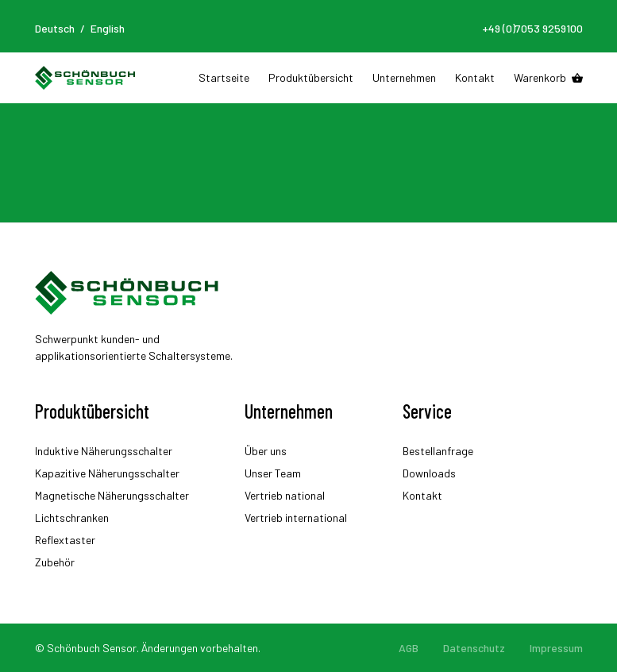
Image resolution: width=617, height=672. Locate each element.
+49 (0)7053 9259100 (532, 28)
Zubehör (55, 562)
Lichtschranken (72, 518)
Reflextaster (65, 540)
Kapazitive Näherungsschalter (107, 473)
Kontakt (475, 77)
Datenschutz (474, 648)
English (108, 28)
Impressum (556, 648)
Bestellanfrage (438, 451)
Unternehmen (404, 77)
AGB (409, 648)
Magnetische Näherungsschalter (112, 495)
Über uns (266, 451)
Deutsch (55, 28)
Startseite (224, 77)
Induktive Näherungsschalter (104, 451)
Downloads (429, 473)
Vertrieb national (285, 495)
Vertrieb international (296, 518)
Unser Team (273, 473)
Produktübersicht (311, 77)
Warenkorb (540, 77)
